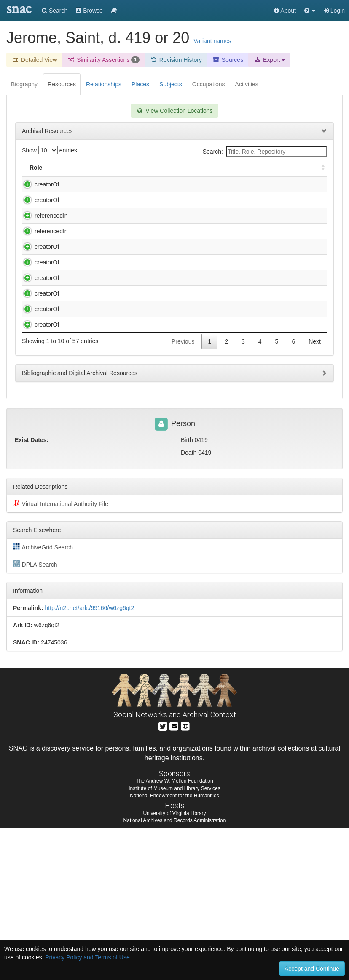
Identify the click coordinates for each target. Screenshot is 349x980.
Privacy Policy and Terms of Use (87, 957)
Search (55, 11)
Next (315, 493)
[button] (310, 11)
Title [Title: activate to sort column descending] (77, 168)
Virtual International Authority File (61, 655)
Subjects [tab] (171, 84)
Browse (89, 11)
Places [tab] (140, 84)
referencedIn (43, 249)
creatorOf (38, 184)
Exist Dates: (32, 591)
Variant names (212, 41)
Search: (265, 152)
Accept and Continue (312, 969)
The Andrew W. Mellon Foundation (174, 932)
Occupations (209, 84)
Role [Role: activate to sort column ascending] (36, 168)
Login (334, 11)
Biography (24, 84)
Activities (247, 84)
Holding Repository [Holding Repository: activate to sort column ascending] (253, 168)
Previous (183, 493)
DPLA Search (35, 716)
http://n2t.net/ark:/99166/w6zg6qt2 (89, 759)
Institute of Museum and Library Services (174, 940)
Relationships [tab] (104, 84)
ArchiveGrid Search (43, 698)
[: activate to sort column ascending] (319, 168)
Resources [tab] (62, 84)
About (285, 11)
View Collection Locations (174, 111)
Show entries (50, 150)
